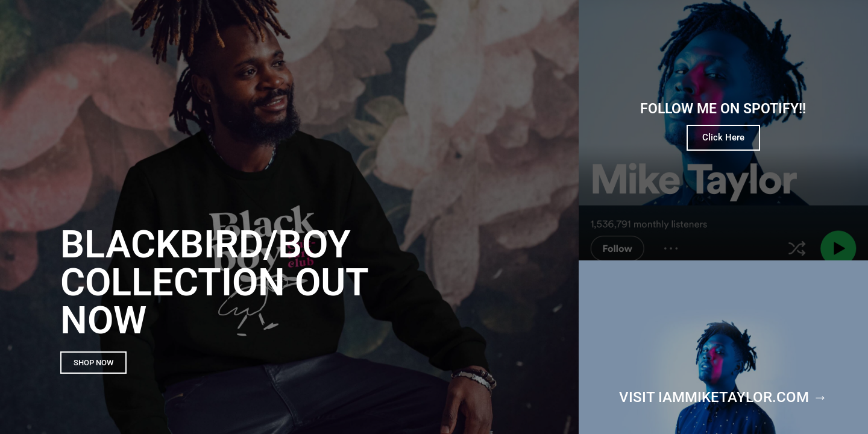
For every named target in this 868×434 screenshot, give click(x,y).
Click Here (723, 137)
